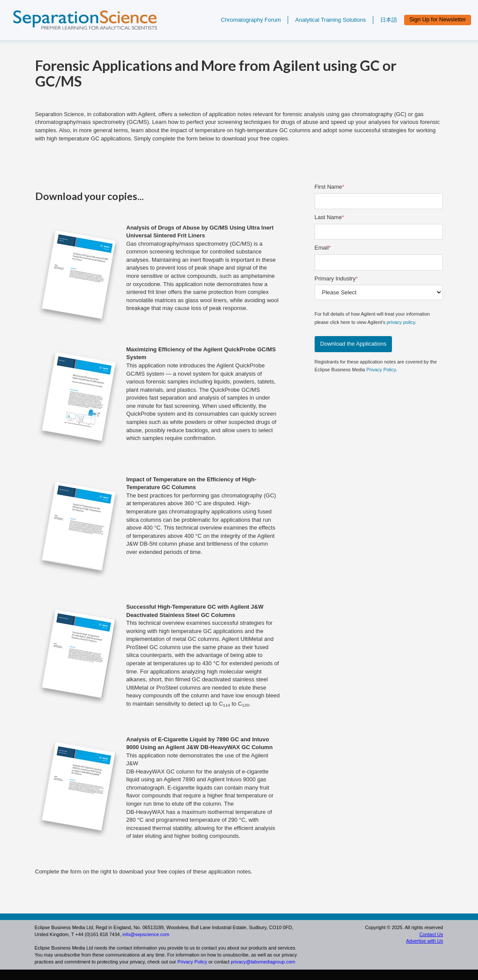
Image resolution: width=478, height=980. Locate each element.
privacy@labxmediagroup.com (263, 962)
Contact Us (431, 934)
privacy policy (401, 322)
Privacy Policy (381, 370)
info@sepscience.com (146, 934)
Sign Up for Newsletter (438, 19)
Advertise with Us (424, 941)
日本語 (389, 20)
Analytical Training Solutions (330, 20)
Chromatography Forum (251, 20)
